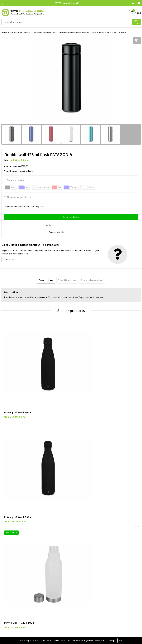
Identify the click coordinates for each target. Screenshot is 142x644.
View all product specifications (20, 171)
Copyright (6, 578)
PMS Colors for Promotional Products (90, 534)
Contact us (9, 252)
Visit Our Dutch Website (84, 574)
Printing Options (80, 529)
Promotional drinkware (45, 33)
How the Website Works (84, 525)
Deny (120, 640)
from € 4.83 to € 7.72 (84, 468)
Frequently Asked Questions (86, 517)
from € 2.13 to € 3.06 (15, 468)
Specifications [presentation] (67, 273)
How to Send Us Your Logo (85, 538)
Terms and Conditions (12, 574)
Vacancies (77, 565)
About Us (77, 561)
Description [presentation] (46, 273)
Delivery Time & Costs (83, 521)
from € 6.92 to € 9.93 (15, 386)
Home (4, 33)
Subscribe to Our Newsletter (15, 582)
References (78, 570)
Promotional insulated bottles (74, 33)
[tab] (46, 273)
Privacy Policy (8, 565)
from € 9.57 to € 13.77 (85, 386)
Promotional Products (21, 33)
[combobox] (67, 22)
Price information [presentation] (92, 273)
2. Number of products (18, 197)
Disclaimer (6, 570)
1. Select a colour (14, 180)
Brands (5, 561)
